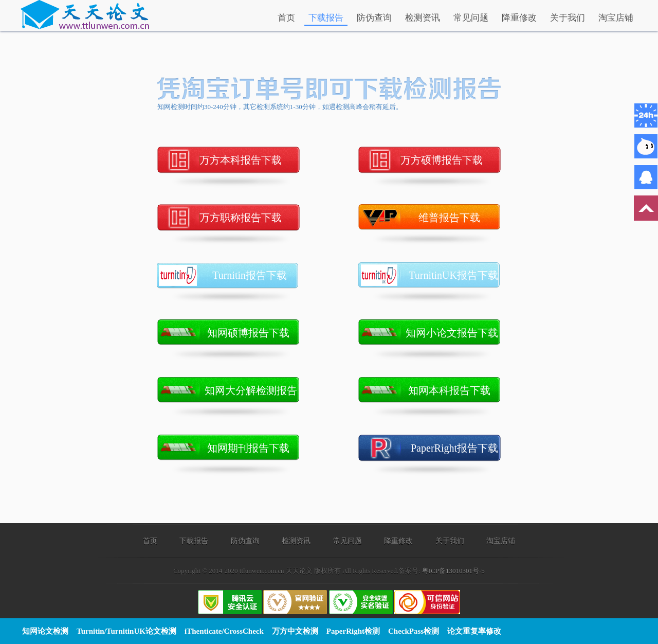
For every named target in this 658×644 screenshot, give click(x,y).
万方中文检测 (295, 631)
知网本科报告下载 (454, 390)
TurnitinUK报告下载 (455, 275)
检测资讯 (423, 18)
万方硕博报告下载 (451, 160)
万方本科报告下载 (250, 160)
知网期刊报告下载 (253, 448)
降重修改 (519, 18)
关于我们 (568, 18)
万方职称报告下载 (250, 218)
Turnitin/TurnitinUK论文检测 (126, 631)
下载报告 (326, 18)
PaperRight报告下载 (456, 448)
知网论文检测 (45, 631)
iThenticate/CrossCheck (224, 631)
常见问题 (471, 18)
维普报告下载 (460, 218)
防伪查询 (374, 18)
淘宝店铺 (616, 18)
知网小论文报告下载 (453, 333)
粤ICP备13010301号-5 (453, 571)
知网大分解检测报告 (252, 390)
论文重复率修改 (474, 631)
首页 (286, 18)
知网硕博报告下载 (253, 333)
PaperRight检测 (353, 631)
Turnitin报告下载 (256, 275)
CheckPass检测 (414, 631)
